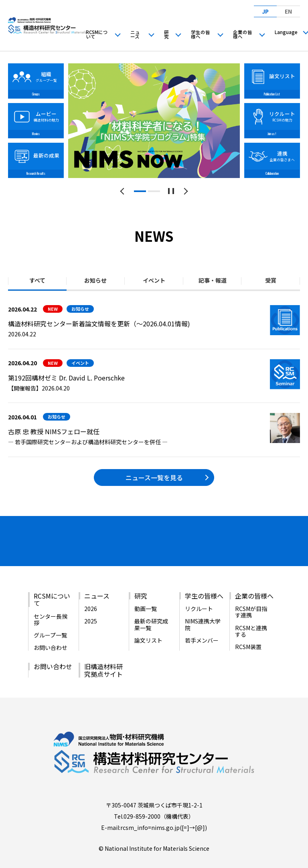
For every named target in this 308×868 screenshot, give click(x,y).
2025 (91, 605)
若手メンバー (202, 625)
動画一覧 (146, 593)
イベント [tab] (154, 280)
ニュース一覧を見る (154, 478)
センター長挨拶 (51, 604)
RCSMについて (97, 34)
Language (286, 32)
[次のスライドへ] (185, 191)
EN (288, 11)
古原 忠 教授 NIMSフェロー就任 (54, 431)
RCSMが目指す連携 (251, 596)
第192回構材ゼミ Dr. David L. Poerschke (66, 378)
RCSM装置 (248, 631)
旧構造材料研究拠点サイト (103, 654)
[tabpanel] (154, 121)
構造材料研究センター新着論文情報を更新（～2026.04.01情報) (99, 324)
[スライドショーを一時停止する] (171, 191)
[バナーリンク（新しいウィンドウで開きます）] (34, 538)
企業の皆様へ (243, 34)
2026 (91, 593)
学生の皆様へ (201, 34)
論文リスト (148, 625)
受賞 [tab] (271, 280)
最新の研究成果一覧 (151, 609)
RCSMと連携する (251, 615)
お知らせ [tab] (95, 280)
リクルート (199, 593)
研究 (166, 34)
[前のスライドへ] (124, 191)
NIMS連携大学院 (203, 609)
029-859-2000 (142, 801)
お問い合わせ (51, 632)
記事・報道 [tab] (213, 280)
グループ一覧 (50, 619)
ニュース (135, 34)
